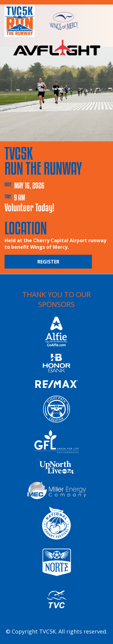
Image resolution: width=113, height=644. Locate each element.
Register (48, 262)
